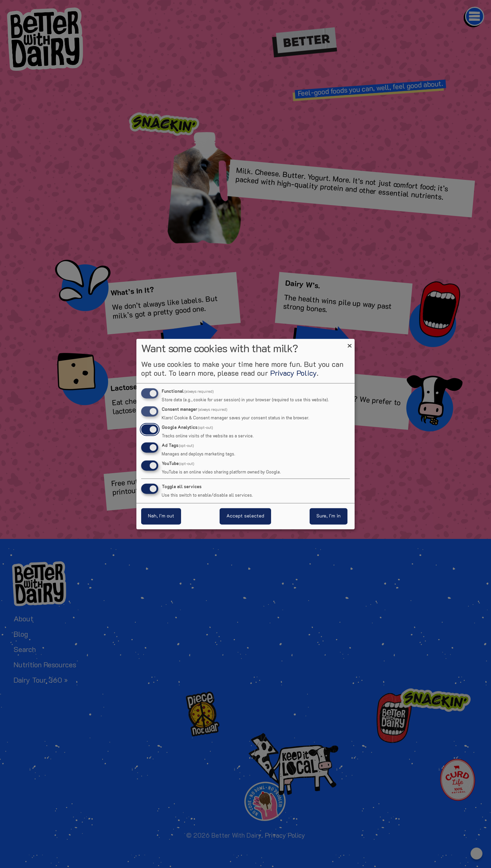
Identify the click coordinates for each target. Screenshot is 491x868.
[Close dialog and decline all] (349, 343)
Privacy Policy (293, 374)
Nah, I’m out (161, 516)
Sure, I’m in (329, 516)
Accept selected (245, 516)
